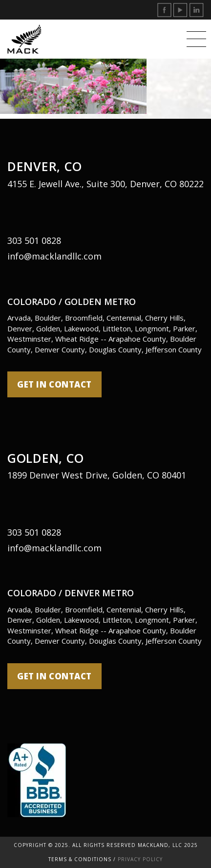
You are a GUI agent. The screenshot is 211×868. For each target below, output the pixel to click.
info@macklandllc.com (54, 256)
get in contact (54, 384)
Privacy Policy (140, 859)
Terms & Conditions (80, 859)
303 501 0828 (34, 240)
